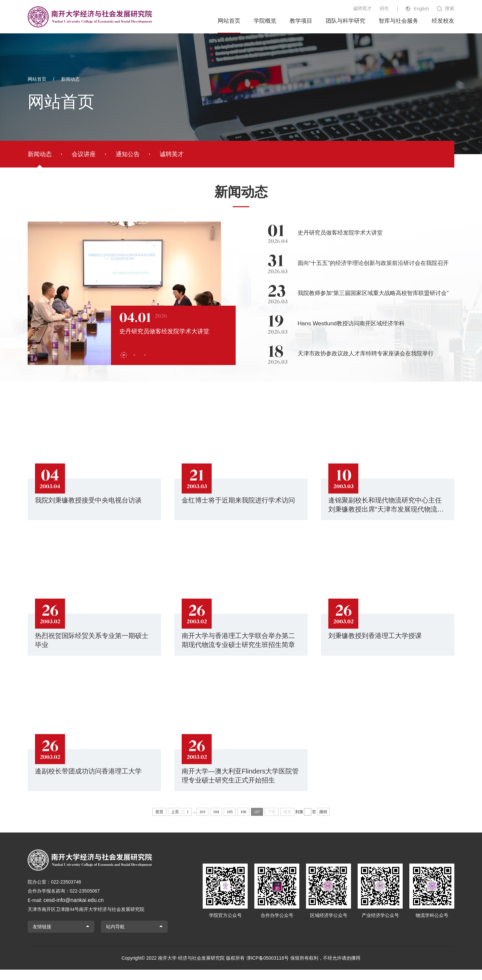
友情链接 (42, 937)
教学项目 (301, 21)
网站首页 (229, 21)
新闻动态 (70, 79)
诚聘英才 (362, 8)
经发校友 (443, 21)
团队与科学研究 (345, 21)
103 (202, 822)
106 (243, 822)
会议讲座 (84, 154)
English (421, 9)
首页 (159, 822)
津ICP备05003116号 (268, 968)
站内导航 (115, 937)
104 (216, 822)
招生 (384, 8)
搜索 (450, 8)
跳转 (323, 822)
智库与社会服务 (398, 21)
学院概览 (265, 21)
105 (230, 822)
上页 (175, 822)
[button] (113, 355)
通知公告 (128, 154)
